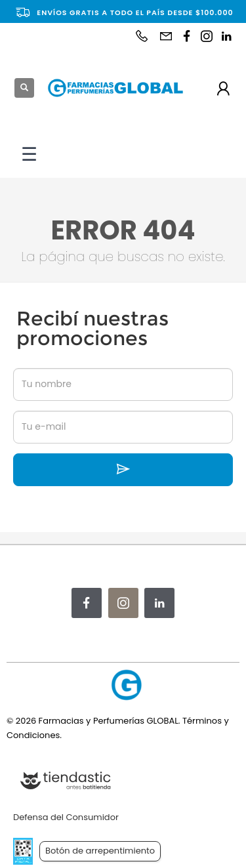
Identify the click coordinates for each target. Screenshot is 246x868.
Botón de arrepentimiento (100, 851)
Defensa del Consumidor (66, 817)
